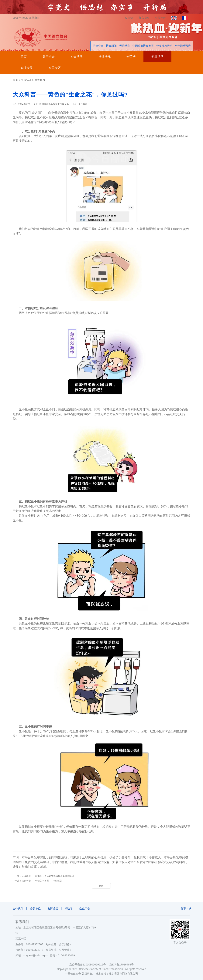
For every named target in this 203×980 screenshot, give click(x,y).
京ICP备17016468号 (122, 965)
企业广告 (86, 909)
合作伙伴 (18, 909)
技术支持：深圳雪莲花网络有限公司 (117, 974)
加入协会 (143, 18)
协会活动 (77, 57)
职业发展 (27, 68)
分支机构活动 (164, 46)
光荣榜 (131, 57)
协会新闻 (111, 46)
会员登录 (160, 18)
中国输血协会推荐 (143, 46)
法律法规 (105, 57)
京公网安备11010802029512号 (89, 965)
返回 (101, 886)
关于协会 (49, 57)
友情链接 (53, 909)
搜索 (128, 18)
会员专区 (55, 68)
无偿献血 (125, 46)
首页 (24, 57)
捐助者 (70, 909)
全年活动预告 (183, 46)
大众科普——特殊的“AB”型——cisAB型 (42, 881)
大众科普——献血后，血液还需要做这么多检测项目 (48, 877)
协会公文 (98, 46)
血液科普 (40, 80)
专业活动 (157, 57)
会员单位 (36, 909)
